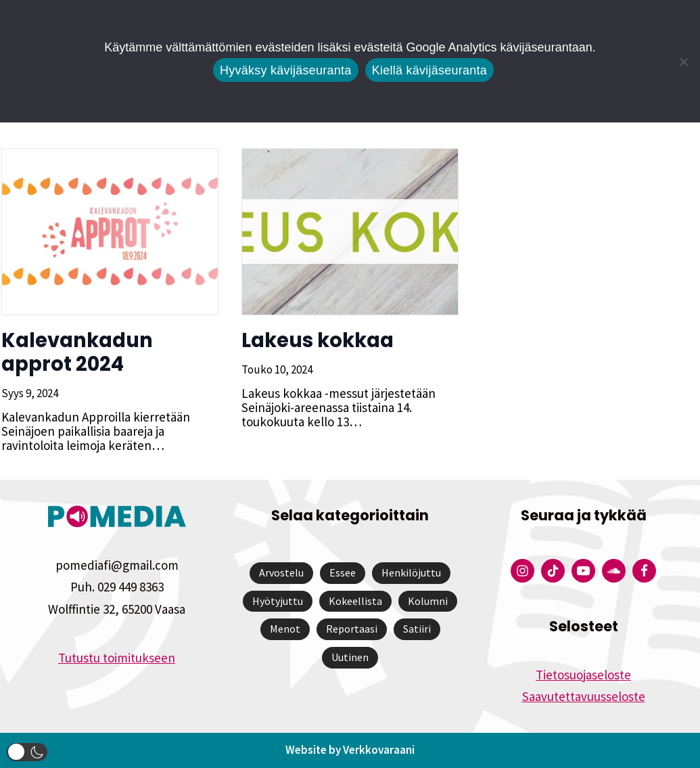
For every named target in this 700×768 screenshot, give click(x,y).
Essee (343, 573)
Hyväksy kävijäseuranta (286, 70)
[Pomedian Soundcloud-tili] (614, 571)
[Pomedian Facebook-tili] (644, 571)
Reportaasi (352, 629)
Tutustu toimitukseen (117, 658)
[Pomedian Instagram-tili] (522, 571)
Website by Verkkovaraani (350, 750)
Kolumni (428, 601)
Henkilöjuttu (411, 573)
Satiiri (417, 629)
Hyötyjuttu (278, 601)
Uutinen (350, 657)
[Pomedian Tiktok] (553, 571)
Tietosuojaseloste (583, 675)
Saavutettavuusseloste (584, 696)
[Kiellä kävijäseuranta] (683, 62)
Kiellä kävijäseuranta (429, 70)
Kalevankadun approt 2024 (76, 352)
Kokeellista (355, 601)
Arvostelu (281, 573)
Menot (285, 629)
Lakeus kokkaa (316, 340)
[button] (27, 752)
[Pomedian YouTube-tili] (583, 571)
